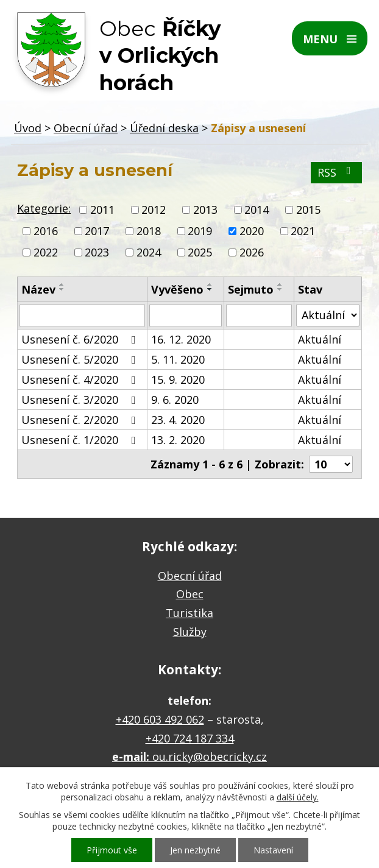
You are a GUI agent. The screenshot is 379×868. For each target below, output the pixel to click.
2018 (149, 231)
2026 (252, 253)
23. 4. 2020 (178, 420)
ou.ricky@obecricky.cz (210, 757)
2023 (97, 253)
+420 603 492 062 (160, 719)
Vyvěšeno (177, 289)
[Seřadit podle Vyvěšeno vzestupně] (210, 284)
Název (38, 289)
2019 (200, 231)
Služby (190, 632)
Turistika (189, 613)
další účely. (298, 797)
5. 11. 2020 (178, 359)
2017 (97, 231)
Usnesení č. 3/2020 (81, 400)
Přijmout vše (112, 850)
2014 (257, 210)
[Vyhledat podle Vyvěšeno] (186, 316)
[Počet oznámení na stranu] (331, 464)
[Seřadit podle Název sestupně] (62, 289)
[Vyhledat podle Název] (82, 316)
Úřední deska (164, 128)
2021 (303, 231)
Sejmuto (251, 289)
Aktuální (320, 339)
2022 (46, 253)
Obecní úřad (86, 128)
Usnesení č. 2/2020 (81, 420)
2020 (252, 231)
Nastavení (273, 850)
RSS (337, 172)
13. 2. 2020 (178, 440)
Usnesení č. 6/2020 (81, 339)
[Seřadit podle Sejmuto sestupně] (280, 289)
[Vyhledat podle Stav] (328, 315)
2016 (46, 231)
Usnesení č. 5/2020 (81, 359)
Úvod (28, 128)
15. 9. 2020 (178, 379)
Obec (190, 594)
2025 (200, 253)
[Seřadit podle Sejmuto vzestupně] (280, 284)
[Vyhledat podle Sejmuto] (259, 316)
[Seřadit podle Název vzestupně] (62, 284)
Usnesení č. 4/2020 (81, 379)
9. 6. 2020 (175, 400)
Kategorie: (44, 208)
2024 (149, 253)
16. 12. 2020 (181, 339)
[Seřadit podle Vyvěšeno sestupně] (210, 289)
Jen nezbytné (195, 850)
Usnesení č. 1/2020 (81, 440)
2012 (154, 210)
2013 (205, 210)
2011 (102, 210)
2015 (308, 210)
